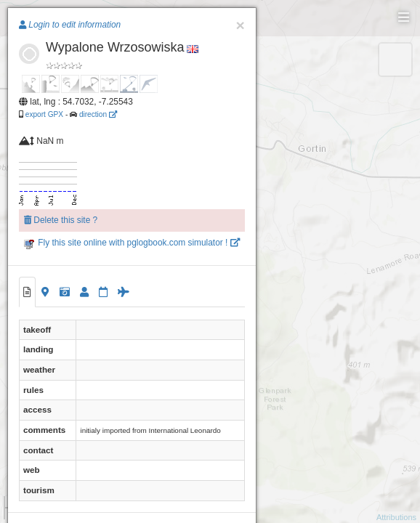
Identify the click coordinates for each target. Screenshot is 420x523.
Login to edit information (70, 25)
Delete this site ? (61, 220)
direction (98, 114)
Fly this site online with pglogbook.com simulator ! (132, 243)
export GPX (44, 114)
